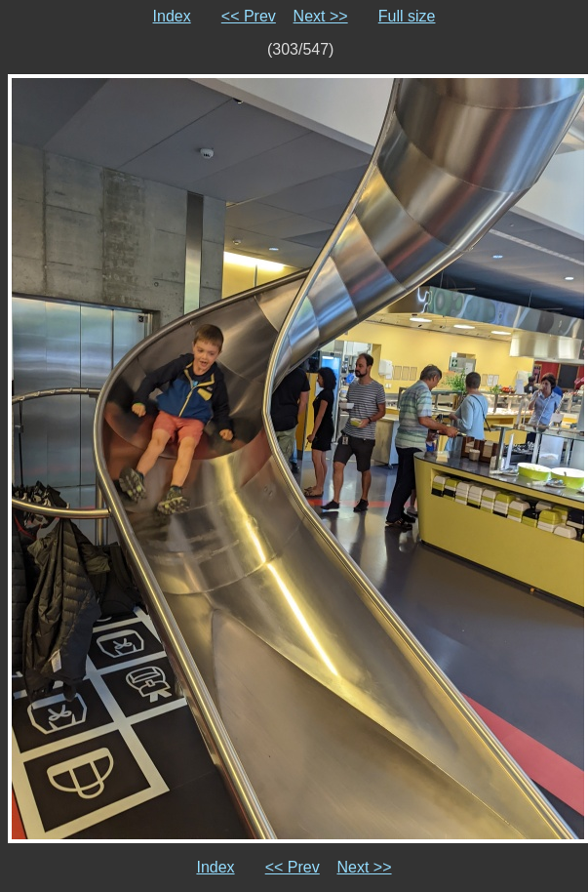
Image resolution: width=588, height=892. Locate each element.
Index (172, 16)
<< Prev (249, 16)
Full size (407, 16)
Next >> (321, 16)
